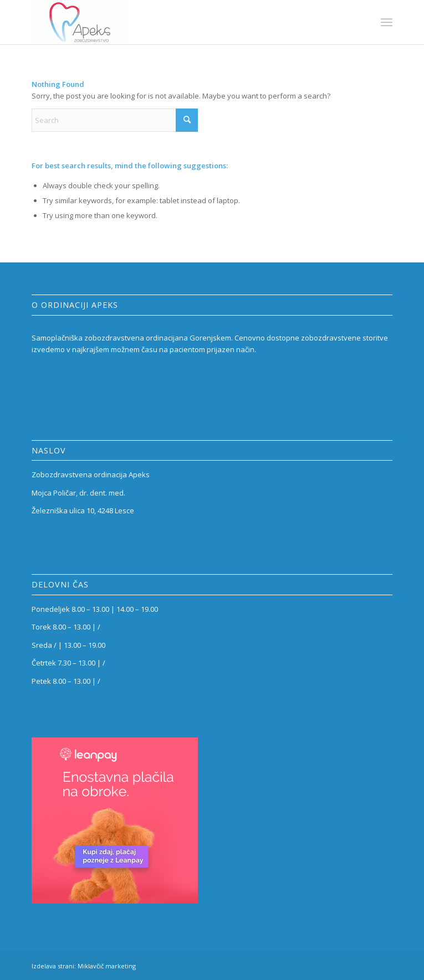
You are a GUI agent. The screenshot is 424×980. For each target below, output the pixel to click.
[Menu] (387, 22)
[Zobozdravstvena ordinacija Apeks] (176, 22)
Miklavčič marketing (107, 966)
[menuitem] (387, 22)
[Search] (115, 120)
